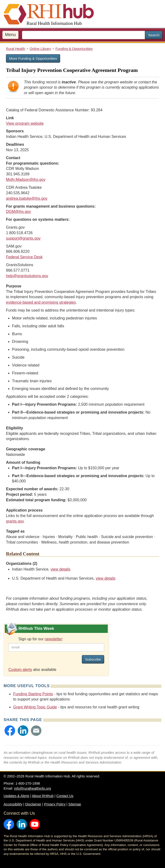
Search (154, 35)
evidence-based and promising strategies (41, 302)
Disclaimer (33, 804)
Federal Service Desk (24, 257)
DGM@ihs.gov (18, 212)
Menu (10, 35)
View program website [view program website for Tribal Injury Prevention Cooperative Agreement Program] (25, 123)
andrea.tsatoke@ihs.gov (27, 198)
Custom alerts (20, 670)
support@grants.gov (23, 238)
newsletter (53, 639)
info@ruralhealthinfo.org (33, 788)
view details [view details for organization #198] (106, 578)
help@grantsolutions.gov (27, 276)
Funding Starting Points (33, 694)
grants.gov (15, 521)
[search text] (84, 35)
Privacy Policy (55, 804)
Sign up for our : (41, 639)
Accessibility (13, 804)
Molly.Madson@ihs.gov (26, 180)
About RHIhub (43, 796)
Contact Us (65, 796)
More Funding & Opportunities (33, 58)
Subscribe (93, 659)
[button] (10, 731)
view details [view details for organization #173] (60, 569)
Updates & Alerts (16, 796)
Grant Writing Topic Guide (35, 707)
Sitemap (75, 804)
